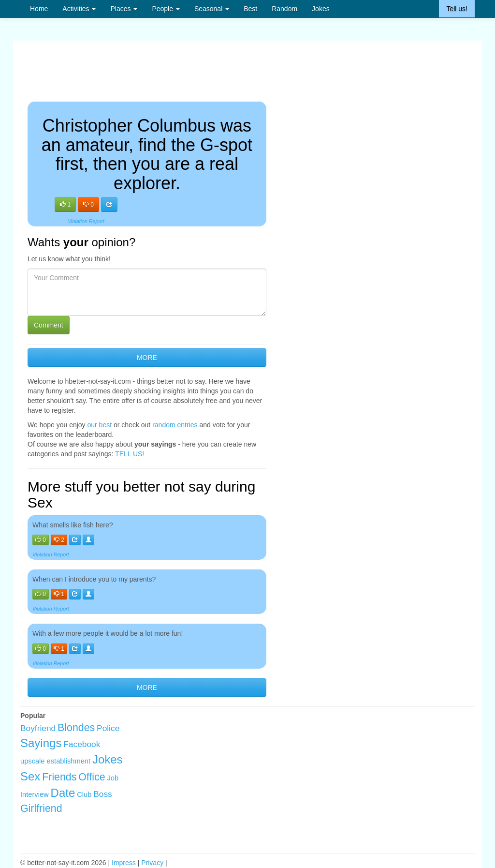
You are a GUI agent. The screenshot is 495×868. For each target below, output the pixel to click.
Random (284, 9)
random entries (175, 425)
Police (108, 728)
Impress (124, 863)
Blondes (76, 728)
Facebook (82, 744)
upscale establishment (55, 761)
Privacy (152, 863)
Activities (79, 9)
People (166, 9)
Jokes (321, 9)
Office (92, 777)
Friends (59, 777)
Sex (30, 776)
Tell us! (457, 9)
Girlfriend (41, 808)
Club (84, 794)
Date (63, 793)
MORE (147, 358)
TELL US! (130, 454)
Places (124, 9)
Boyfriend (38, 728)
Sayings (41, 743)
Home (39, 9)
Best (250, 9)
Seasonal (212, 9)
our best (100, 425)
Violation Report (86, 221)
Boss (103, 794)
